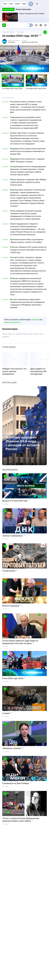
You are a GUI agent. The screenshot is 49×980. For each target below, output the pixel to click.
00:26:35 (5, 247)
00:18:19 (5, 190)
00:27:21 (5, 258)
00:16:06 (5, 167)
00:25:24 (5, 240)
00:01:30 (5, 102)
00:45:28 (5, 300)
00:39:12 (5, 279)
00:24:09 (5, 224)
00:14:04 (5, 159)
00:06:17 (5, 117)
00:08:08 (5, 133)
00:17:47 (5, 180)
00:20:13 (5, 211)
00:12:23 (5, 149)
